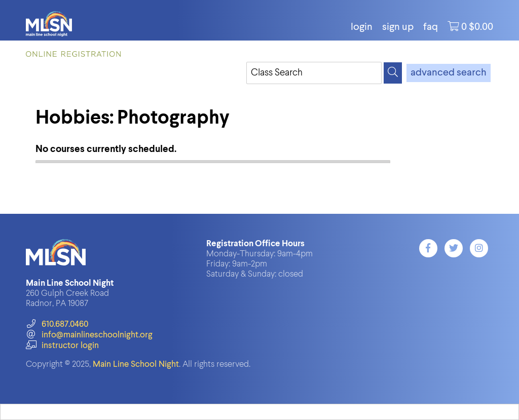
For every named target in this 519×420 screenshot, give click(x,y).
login (362, 27)
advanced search (449, 73)
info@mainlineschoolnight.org (89, 335)
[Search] (393, 73)
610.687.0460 (57, 324)
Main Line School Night (136, 365)
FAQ (431, 27)
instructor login (62, 346)
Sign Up (398, 27)
